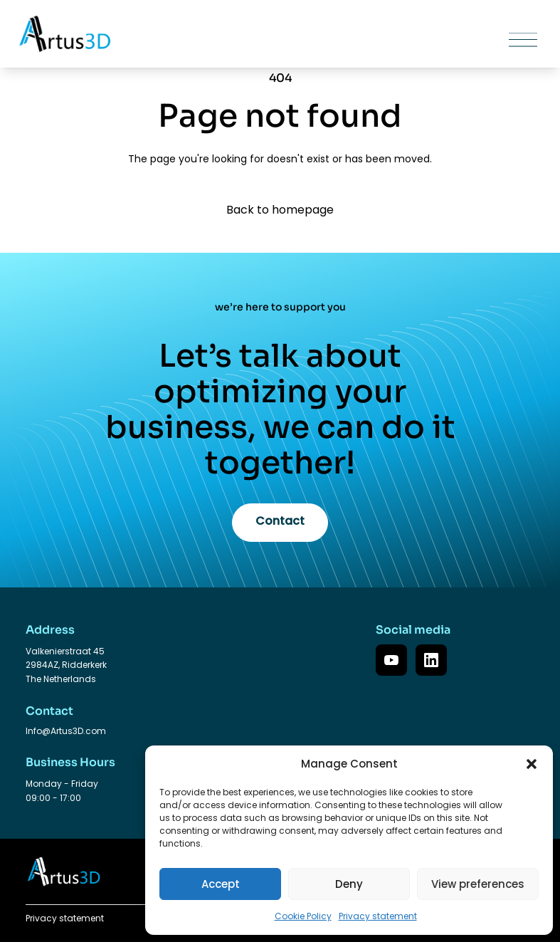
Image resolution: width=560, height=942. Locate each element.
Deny (349, 884)
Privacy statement (378, 916)
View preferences (478, 884)
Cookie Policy (303, 916)
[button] (532, 764)
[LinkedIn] (431, 660)
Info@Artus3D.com (66, 731)
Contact (280, 521)
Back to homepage (280, 210)
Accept (221, 884)
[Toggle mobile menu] (482, 40)
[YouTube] (391, 660)
